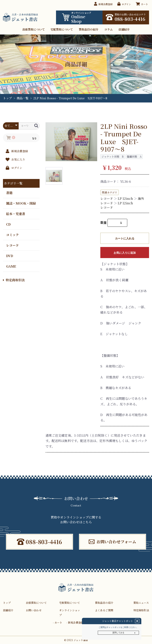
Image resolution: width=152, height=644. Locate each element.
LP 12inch (125, 199)
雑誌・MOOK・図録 (21, 203)
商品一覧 (23, 98)
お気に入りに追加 (125, 253)
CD (8, 224)
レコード (12, 245)
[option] (71, 142)
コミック (12, 235)
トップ (7, 98)
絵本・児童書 (16, 214)
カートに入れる (125, 238)
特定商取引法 (14, 280)
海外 (141, 199)
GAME (11, 266)
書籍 (9, 193)
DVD (10, 256)
